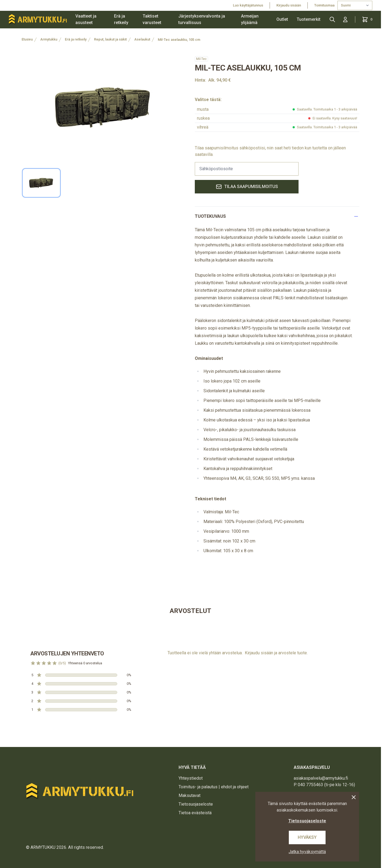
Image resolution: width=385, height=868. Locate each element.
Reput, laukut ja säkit (110, 39)
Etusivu (27, 39)
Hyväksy (307, 837)
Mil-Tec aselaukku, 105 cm (179, 40)
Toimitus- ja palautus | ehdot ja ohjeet (214, 787)
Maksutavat (190, 795)
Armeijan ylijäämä (250, 19)
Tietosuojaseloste (196, 804)
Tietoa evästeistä (195, 813)
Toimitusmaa (325, 5)
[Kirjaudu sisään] (345, 19)
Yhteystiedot (191, 778)
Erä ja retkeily (121, 19)
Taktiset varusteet (152, 19)
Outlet (282, 19)
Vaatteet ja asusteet (86, 19)
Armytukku (49, 39)
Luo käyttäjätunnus (248, 5)
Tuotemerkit (309, 19)
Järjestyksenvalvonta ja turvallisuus (202, 19)
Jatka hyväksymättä (307, 852)
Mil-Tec (201, 59)
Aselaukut (142, 39)
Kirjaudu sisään (289, 5)
